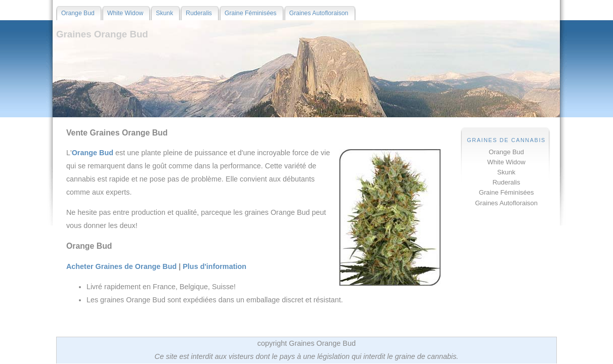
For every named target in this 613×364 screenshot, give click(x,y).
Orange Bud (506, 152)
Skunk (506, 172)
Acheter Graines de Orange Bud (121, 266)
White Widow (506, 162)
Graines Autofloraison (506, 203)
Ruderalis (507, 182)
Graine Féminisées (507, 192)
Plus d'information (214, 266)
